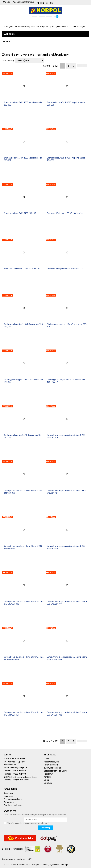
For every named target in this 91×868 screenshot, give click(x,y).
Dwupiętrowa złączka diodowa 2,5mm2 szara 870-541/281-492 (67, 714)
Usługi (46, 780)
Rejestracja (8, 793)
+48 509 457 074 (18, 771)
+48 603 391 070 (18, 774)
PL (38, 3)
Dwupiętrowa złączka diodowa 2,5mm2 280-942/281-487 (66, 492)
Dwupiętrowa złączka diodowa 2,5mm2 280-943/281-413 (23, 547)
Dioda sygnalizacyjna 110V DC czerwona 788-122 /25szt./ (24, 325)
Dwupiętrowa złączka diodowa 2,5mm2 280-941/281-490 (23, 492)
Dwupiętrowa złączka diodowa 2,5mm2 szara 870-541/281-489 (24, 658)
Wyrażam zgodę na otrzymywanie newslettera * (28, 823)
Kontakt (47, 777)
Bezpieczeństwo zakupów (55, 771)
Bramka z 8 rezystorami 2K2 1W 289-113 (65, 269)
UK (51, 3)
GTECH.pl (64, 865)
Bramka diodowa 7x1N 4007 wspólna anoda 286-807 (23, 159)
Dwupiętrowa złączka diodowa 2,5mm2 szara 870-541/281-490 (67, 658)
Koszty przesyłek (51, 762)
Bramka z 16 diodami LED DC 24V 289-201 (65, 213)
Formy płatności (51, 765)
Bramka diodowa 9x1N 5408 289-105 (20, 213)
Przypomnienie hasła (13, 799)
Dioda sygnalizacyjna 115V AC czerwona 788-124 (67, 325)
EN (43, 3)
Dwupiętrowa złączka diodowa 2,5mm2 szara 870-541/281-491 (24, 714)
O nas (46, 759)
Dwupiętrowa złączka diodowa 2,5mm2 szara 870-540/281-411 (67, 603)
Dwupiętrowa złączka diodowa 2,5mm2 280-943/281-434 (66, 547)
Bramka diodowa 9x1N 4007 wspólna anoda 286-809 (66, 159)
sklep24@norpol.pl (19, 768)
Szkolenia (48, 783)
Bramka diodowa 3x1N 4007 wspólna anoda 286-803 (23, 104)
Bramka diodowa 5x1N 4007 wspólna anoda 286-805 (66, 104)
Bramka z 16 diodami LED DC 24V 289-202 (22, 269)
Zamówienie (9, 802)
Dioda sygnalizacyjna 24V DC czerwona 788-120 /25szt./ (23, 436)
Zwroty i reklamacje (52, 768)
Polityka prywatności (13, 805)
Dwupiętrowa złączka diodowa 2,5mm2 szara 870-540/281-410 (24, 603)
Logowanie (8, 796)
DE (47, 3)
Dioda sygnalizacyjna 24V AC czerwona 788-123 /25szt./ (66, 381)
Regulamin (48, 774)
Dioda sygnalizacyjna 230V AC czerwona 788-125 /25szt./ (24, 381)
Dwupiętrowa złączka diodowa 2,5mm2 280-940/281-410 (66, 436)
